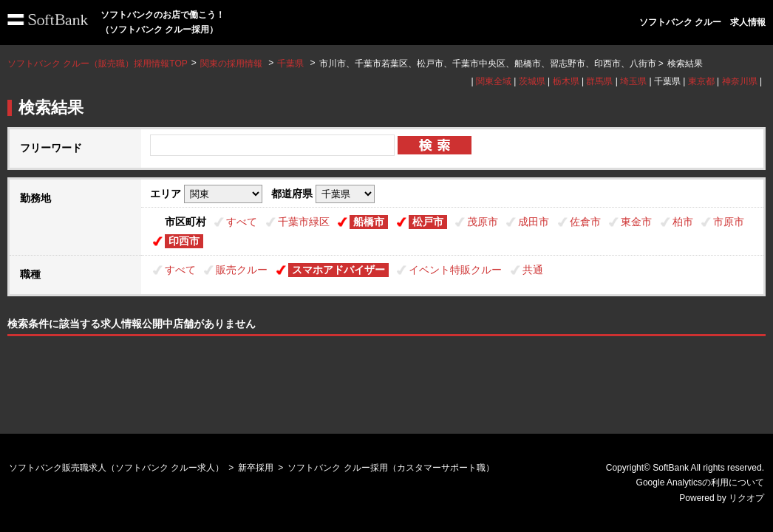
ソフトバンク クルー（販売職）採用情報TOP (98, 64)
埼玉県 (633, 81)
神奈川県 (740, 81)
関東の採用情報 (232, 64)
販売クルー (242, 270)
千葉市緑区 (304, 222)
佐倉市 (585, 222)
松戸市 (428, 222)
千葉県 (290, 64)
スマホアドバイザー (338, 270)
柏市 (683, 222)
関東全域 (494, 81)
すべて (242, 222)
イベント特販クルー (455, 270)
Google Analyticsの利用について (700, 482)
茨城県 (532, 81)
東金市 (636, 222)
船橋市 (369, 222)
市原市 (729, 222)
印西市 (184, 241)
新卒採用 (256, 468)
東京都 (701, 81)
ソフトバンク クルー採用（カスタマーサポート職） (391, 468)
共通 (533, 270)
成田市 (534, 222)
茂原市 (483, 222)
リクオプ (746, 498)
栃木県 (566, 81)
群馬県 (599, 81)
